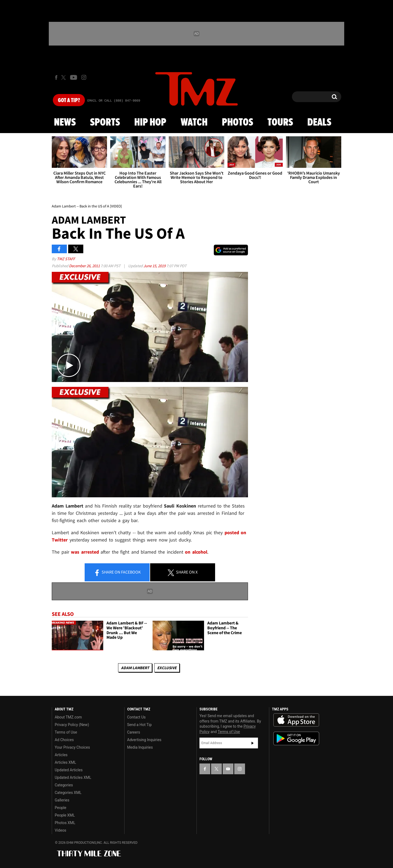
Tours (280, 123)
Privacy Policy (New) (72, 725)
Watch (194, 123)
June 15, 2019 (155, 266)
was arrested (85, 552)
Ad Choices (64, 740)
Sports (105, 123)
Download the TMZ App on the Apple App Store (296, 720)
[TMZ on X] (64, 77)
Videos (61, 830)
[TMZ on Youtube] (74, 77)
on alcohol (196, 552)
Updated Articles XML (73, 777)
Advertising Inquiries (144, 740)
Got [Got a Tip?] (69, 100)
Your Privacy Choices (72, 747)
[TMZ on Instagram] (84, 77)
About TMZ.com (68, 717)
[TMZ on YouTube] (228, 769)
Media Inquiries (140, 747)
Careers (134, 732)
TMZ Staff (66, 259)
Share (117, 572)
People (61, 808)
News (65, 123)
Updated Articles (69, 770)
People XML (65, 815)
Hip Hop (150, 123)
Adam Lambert (135, 668)
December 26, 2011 (85, 266)
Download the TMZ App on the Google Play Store (296, 739)
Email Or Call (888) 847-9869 (114, 101)
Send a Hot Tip (139, 725)
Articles (61, 755)
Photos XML (65, 823)
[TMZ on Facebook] (56, 77)
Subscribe (253, 743)
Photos (237, 123)
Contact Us (137, 717)
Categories (64, 785)
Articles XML (65, 762)
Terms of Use (66, 732)
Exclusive (167, 668)
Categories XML (68, 793)
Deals (319, 123)
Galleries (62, 800)
